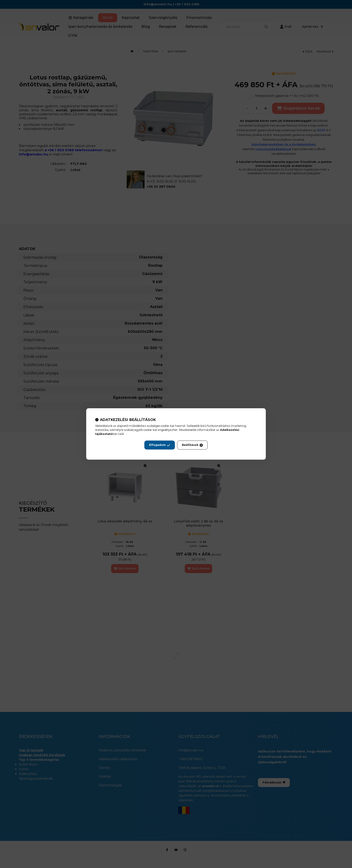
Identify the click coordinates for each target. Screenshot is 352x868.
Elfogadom (160, 445)
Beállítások (192, 445)
